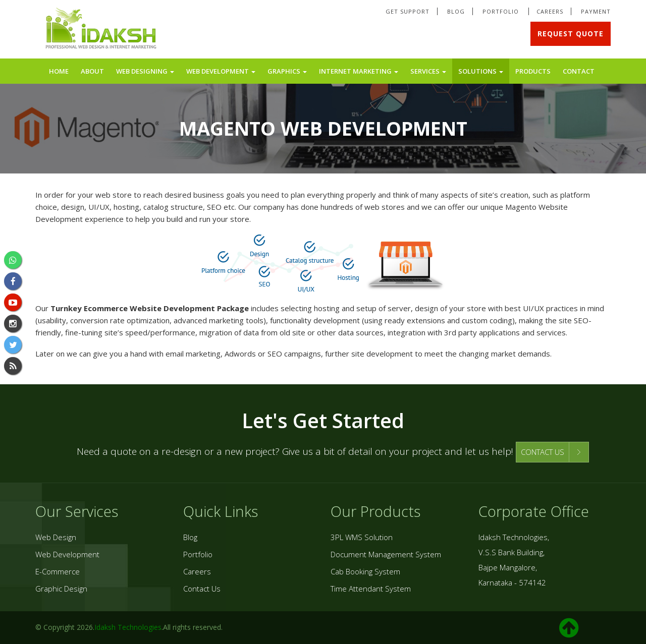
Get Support (408, 11)
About (92, 71)
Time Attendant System (371, 589)
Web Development (221, 71)
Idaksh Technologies (128, 627)
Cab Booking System (365, 571)
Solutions (481, 71)
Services (428, 71)
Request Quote (571, 34)
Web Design (56, 537)
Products (533, 71)
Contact (579, 71)
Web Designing (145, 71)
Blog (456, 11)
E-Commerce (58, 571)
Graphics (287, 71)
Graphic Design (61, 589)
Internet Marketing (359, 71)
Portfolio (502, 11)
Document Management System (386, 554)
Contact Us (202, 589)
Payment (596, 11)
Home (59, 71)
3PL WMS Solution (362, 537)
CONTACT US (543, 452)
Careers (550, 11)
